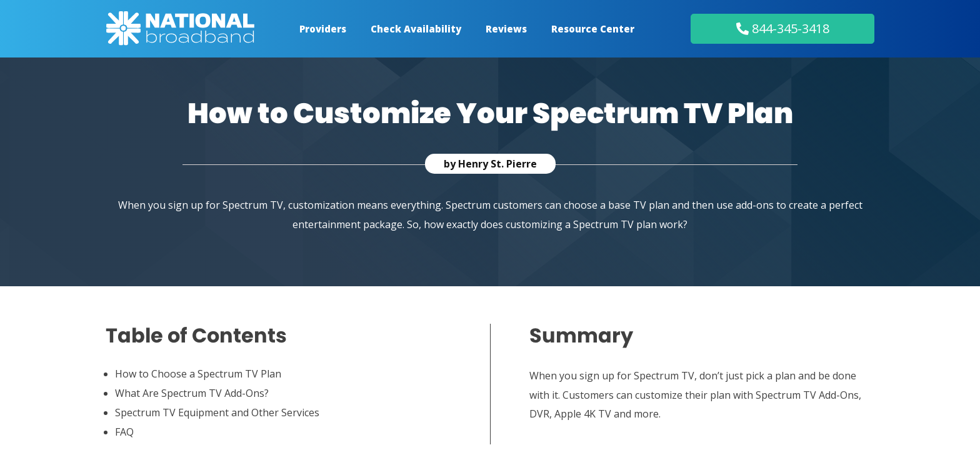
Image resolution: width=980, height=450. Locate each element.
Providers (323, 29)
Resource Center (593, 29)
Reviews (506, 29)
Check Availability (416, 29)
